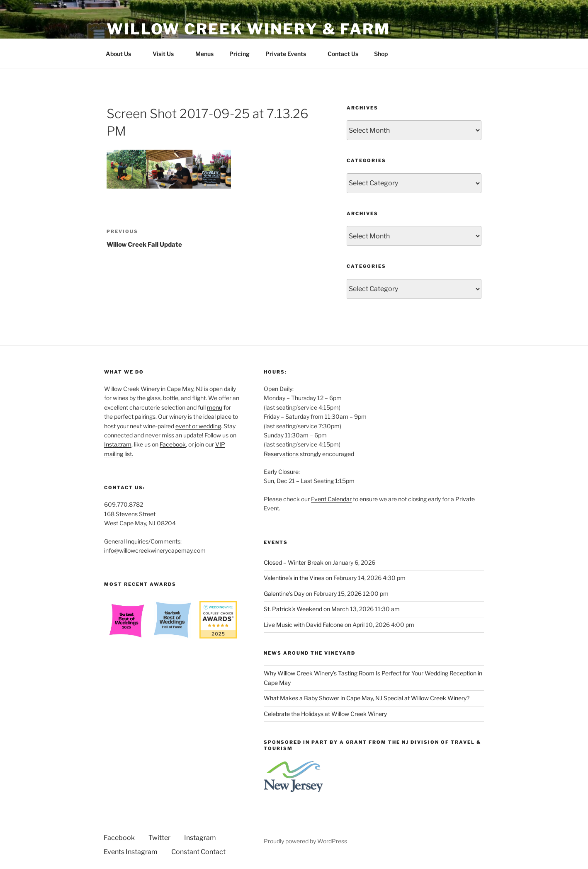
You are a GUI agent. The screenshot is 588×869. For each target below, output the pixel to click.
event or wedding (198, 426)
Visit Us (167, 54)
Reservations (281, 454)
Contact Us (343, 54)
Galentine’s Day (284, 593)
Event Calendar (331, 499)
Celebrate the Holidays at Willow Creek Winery (325, 714)
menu (215, 407)
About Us (122, 54)
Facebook (173, 444)
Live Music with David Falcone (304, 625)
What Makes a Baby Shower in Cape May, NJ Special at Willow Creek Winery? (367, 698)
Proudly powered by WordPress (305, 841)
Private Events (290, 54)
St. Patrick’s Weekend (293, 609)
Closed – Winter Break (294, 562)
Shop (381, 54)
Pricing (239, 54)
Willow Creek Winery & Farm (248, 29)
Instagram (118, 444)
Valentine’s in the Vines (294, 578)
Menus (204, 54)
